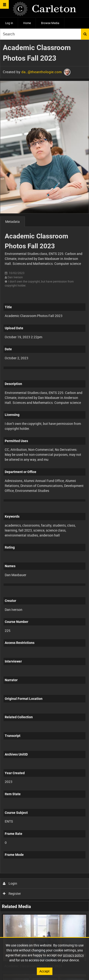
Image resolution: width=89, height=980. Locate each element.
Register (12, 893)
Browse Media (50, 23)
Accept (44, 971)
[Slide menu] (4, 4)
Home (27, 23)
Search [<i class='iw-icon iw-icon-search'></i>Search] (85, 34)
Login (10, 883)
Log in (9, 23)
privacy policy (73, 955)
